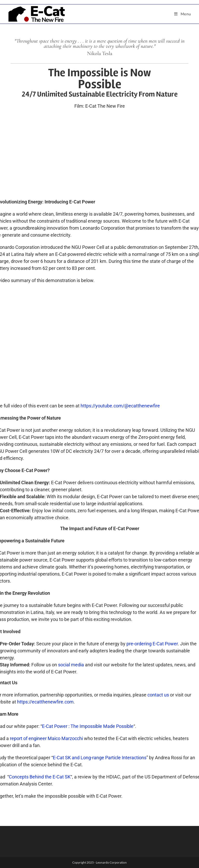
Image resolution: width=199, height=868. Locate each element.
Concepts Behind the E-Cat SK (40, 777)
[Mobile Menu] (183, 14)
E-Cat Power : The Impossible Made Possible (88, 726)
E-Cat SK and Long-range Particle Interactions (100, 758)
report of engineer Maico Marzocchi (46, 738)
